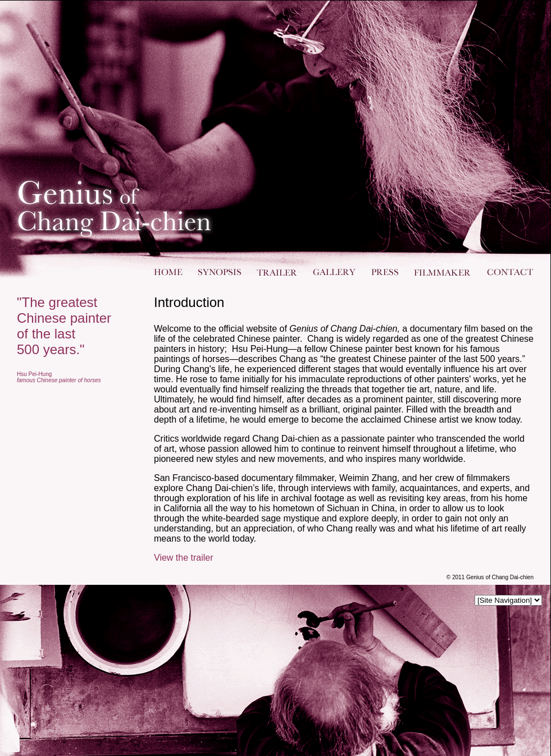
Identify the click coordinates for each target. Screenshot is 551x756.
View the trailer (184, 558)
